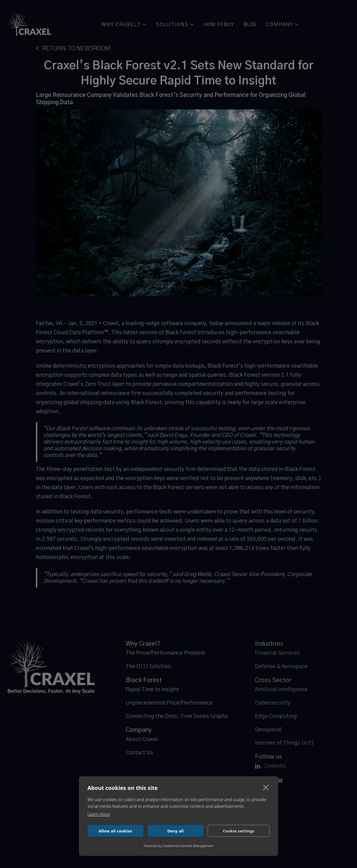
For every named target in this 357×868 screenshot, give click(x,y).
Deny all (175, 831)
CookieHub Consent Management (188, 846)
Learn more (99, 814)
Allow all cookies (116, 831)
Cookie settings (238, 831)
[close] (266, 787)
